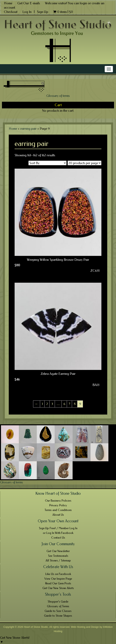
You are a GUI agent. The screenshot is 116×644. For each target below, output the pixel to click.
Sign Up (43, 12)
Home (8, 3)
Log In (27, 12)
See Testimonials (58, 556)
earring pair (28, 129)
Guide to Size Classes (58, 611)
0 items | (63, 12)
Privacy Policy (58, 505)
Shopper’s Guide (58, 602)
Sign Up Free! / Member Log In (58, 528)
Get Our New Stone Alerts (58, 588)
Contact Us (58, 538)
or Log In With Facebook (58, 533)
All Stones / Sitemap (58, 560)
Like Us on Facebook (58, 574)
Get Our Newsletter (58, 551)
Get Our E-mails (29, 3)
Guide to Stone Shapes (58, 616)
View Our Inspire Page (58, 579)
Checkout (11, 12)
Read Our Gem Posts (58, 583)
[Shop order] (47, 163)
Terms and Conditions (58, 510)
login (83, 3)
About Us (58, 515)
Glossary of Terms (58, 606)
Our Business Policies (58, 501)
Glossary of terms (58, 96)
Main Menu (11, 69)
